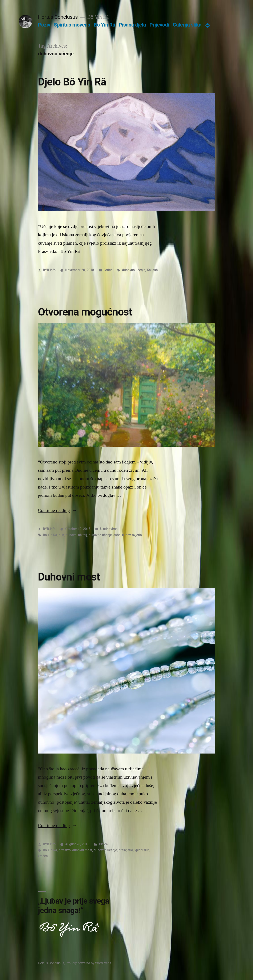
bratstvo (65, 850)
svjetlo (137, 535)
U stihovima (109, 529)
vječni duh (142, 850)
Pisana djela (132, 25)
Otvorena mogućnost (85, 312)
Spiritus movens (72, 25)
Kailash (152, 270)
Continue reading (57, 510)
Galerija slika (187, 25)
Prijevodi (159, 25)
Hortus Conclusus (58, 17)
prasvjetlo (126, 850)
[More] (208, 26)
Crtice (108, 270)
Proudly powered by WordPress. (89, 963)
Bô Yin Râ (104, 25)
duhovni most (82, 850)
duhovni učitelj (76, 535)
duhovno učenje (134, 270)
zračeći (43, 856)
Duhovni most (69, 577)
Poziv (44, 25)
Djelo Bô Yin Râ (72, 82)
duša (117, 535)
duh (61, 535)
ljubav (126, 535)
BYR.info (49, 270)
